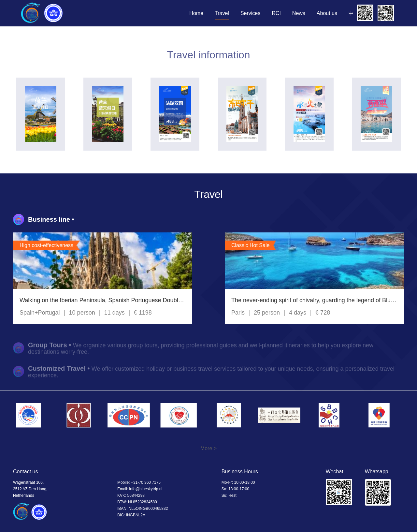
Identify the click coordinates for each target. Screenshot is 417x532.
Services (250, 13)
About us (327, 13)
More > (208, 448)
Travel (222, 13)
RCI (276, 13)
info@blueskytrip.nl (146, 489)
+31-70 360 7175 (146, 482)
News (299, 13)
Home (196, 13)
